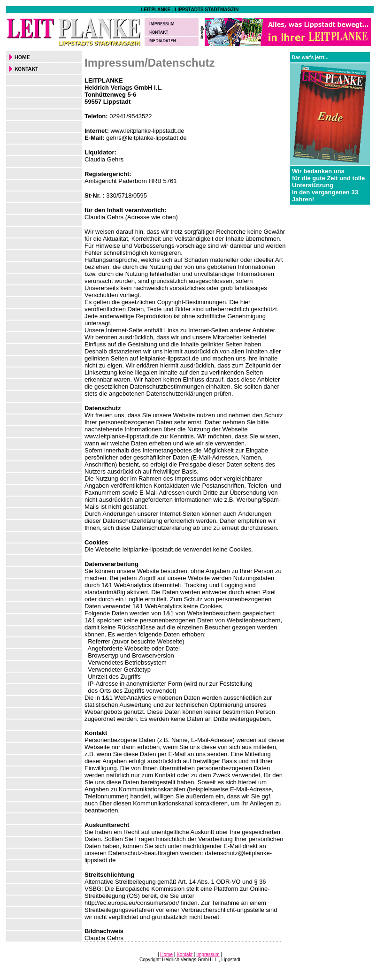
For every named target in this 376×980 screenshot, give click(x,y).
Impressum (208, 954)
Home (166, 954)
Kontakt (184, 954)
